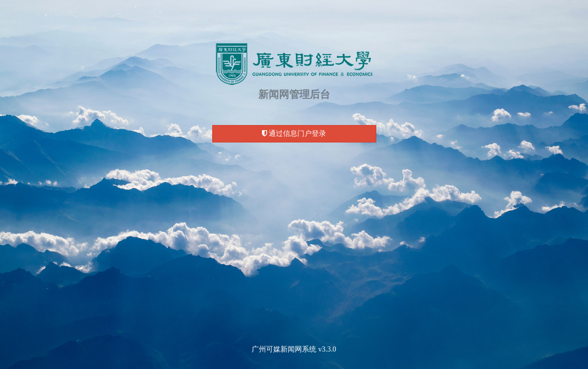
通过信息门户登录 (294, 134)
